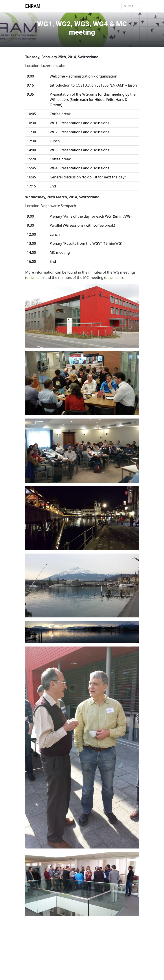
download (34, 278)
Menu (130, 6)
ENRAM (33, 6)
